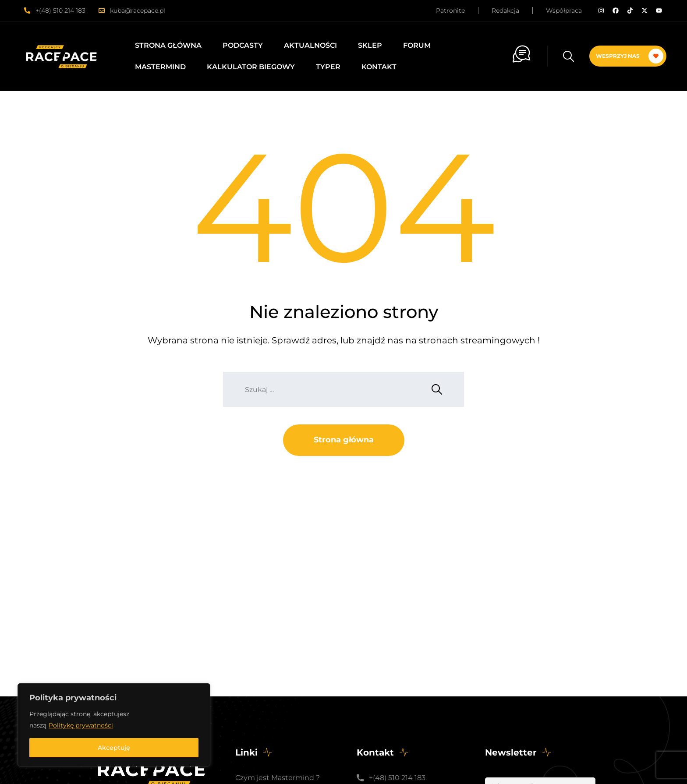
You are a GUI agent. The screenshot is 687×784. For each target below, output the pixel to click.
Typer (328, 67)
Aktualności (310, 45)
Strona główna (168, 45)
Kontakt (379, 67)
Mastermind (160, 67)
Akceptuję (114, 748)
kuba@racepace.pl (138, 11)
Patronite (450, 11)
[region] (114, 725)
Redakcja (505, 11)
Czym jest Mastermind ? (278, 778)
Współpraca (564, 11)
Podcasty (243, 45)
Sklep (370, 45)
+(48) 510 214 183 (60, 11)
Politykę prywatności (81, 725)
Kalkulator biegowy (251, 67)
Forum (417, 45)
